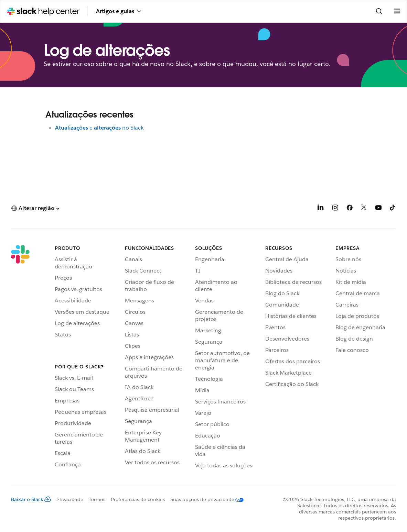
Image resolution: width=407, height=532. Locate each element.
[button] (35, 208)
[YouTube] (378, 209)
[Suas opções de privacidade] (204, 499)
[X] (364, 209)
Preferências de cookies (138, 499)
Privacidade (70, 499)
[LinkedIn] (321, 209)
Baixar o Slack (31, 499)
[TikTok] (393, 209)
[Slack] (20, 358)
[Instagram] (335, 209)
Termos (97, 499)
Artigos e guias (119, 11)
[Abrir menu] (397, 11)
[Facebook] (350, 209)
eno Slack (99, 128)
